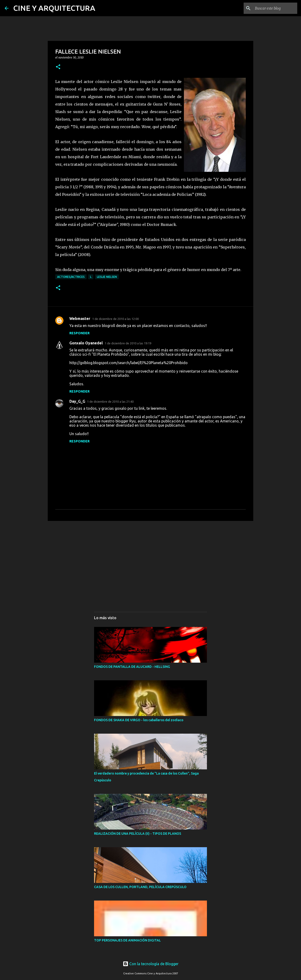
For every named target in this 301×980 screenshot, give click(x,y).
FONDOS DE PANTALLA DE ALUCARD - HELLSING (132, 667)
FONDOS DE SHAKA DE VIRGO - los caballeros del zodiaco (139, 720)
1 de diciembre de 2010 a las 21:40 (110, 401)
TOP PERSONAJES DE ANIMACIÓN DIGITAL (127, 940)
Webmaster (80, 319)
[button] (58, 67)
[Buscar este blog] (273, 8)
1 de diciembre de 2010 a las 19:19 (128, 343)
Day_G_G (77, 401)
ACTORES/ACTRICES (71, 277)
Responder (79, 333)
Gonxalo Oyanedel (86, 343)
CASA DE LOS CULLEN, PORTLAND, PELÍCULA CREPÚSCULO (140, 887)
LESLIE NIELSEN (107, 277)
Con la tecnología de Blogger (151, 964)
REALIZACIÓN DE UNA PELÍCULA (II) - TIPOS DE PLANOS (138, 834)
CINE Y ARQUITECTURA (54, 8)
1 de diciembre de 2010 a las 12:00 (115, 319)
